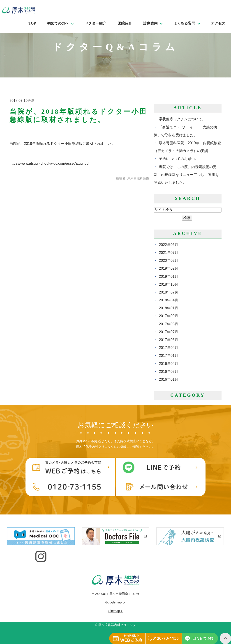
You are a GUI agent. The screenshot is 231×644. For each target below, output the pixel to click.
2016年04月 (168, 364)
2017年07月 (168, 332)
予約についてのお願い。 (179, 159)
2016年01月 (168, 379)
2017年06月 (168, 340)
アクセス (218, 23)
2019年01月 (168, 276)
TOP (32, 23)
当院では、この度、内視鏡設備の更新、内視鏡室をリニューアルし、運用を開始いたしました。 (186, 175)
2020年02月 (168, 261)
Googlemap (113, 602)
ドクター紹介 (95, 23)
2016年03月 (168, 372)
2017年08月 (168, 324)
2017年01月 (168, 356)
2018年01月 (168, 308)
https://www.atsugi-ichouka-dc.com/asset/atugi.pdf (50, 163)
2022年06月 (168, 245)
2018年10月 (168, 284)
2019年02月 (168, 268)
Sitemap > (115, 611)
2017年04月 (168, 348)
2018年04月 (168, 300)
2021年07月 (168, 253)
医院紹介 (125, 23)
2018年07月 (168, 292)
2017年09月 (168, 316)
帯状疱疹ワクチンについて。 (182, 119)
